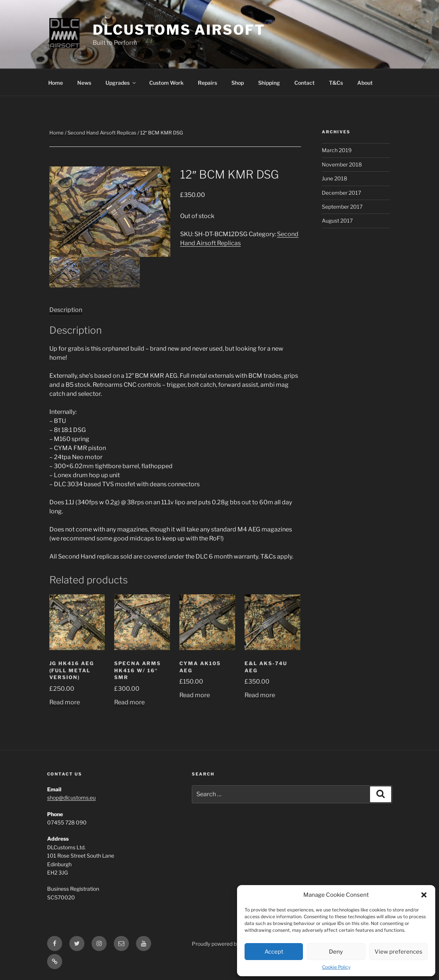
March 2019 (337, 150)
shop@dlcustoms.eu (71, 798)
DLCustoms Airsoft (179, 30)
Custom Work (166, 83)
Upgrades (121, 83)
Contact (304, 83)
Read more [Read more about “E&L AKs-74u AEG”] (260, 695)
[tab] (66, 310)
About (365, 83)
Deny (336, 952)
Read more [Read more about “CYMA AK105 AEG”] (195, 695)
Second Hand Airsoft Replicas (102, 133)
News (84, 83)
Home (56, 83)
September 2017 (342, 207)
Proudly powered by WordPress (230, 944)
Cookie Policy (336, 967)
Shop (238, 83)
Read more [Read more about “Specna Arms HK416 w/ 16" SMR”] (129, 702)
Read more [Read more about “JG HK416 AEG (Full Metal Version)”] (65, 702)
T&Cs (336, 83)
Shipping (269, 83)
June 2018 (334, 178)
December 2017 (341, 193)
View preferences (398, 952)
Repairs (207, 83)
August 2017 (337, 221)
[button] (424, 895)
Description (66, 310)
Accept (274, 952)
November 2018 (342, 164)
